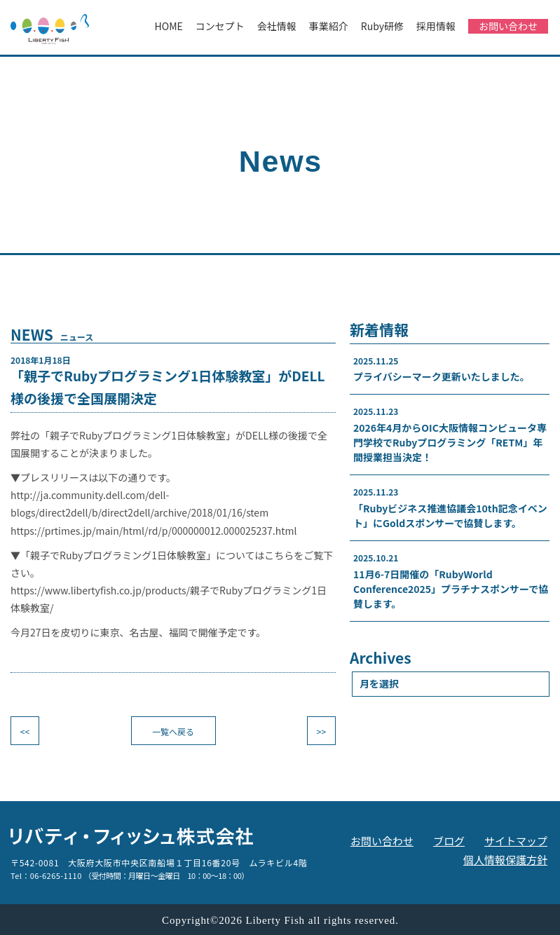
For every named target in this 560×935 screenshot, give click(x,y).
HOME (169, 26)
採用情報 (436, 26)
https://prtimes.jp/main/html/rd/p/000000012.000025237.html (153, 531)
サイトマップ (516, 841)
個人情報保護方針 (505, 860)
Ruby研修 (382, 26)
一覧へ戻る (173, 731)
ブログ (449, 841)
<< (25, 731)
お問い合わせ (508, 26)
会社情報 (277, 26)
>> (321, 731)
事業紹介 (329, 26)
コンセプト (220, 26)
